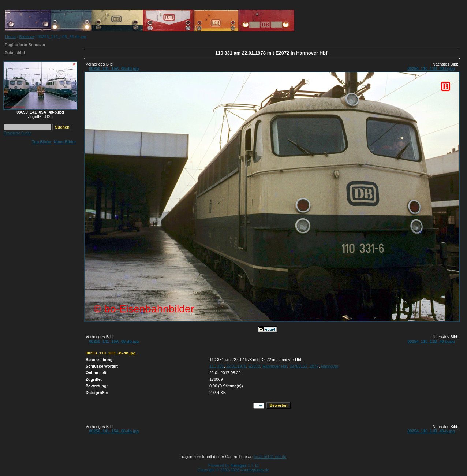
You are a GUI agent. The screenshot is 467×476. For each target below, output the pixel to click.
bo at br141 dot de (270, 457)
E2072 (254, 366)
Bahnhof (27, 37)
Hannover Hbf (275, 366)
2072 (314, 366)
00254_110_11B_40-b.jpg (431, 68)
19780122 (298, 366)
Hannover (330, 366)
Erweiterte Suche (18, 133)
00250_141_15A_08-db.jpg (114, 68)
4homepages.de (255, 470)
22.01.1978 (236, 366)
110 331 (217, 366)
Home (10, 37)
